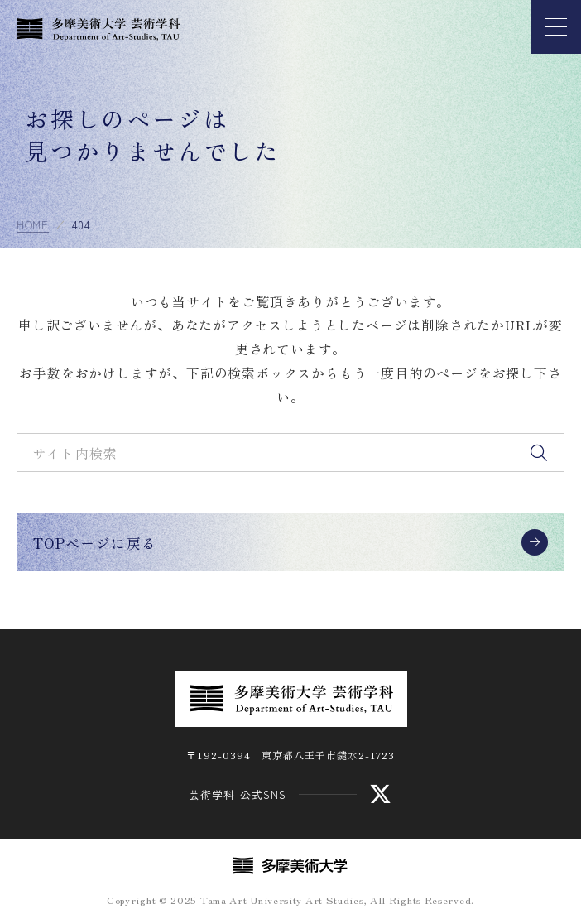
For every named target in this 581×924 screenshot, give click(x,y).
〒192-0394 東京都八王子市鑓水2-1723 (290, 755)
